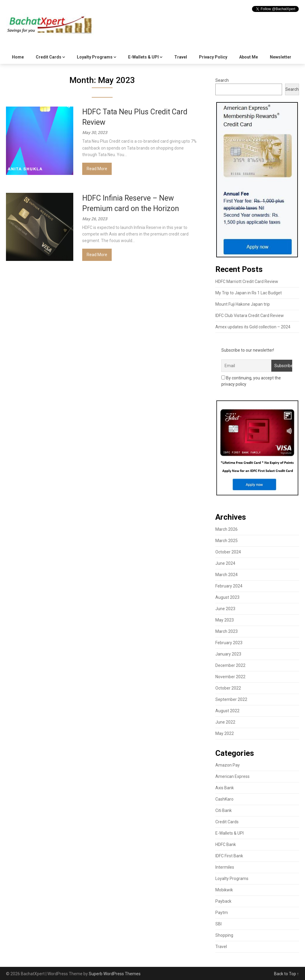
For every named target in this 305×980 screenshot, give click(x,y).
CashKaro (224, 799)
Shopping (224, 935)
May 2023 (225, 620)
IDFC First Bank (229, 856)
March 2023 (227, 631)
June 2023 (225, 609)
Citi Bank (224, 810)
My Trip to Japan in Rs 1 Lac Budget (249, 293)
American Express (232, 776)
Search (222, 80)
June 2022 (225, 722)
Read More (97, 169)
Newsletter (281, 57)
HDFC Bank (226, 844)
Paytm (222, 913)
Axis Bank (225, 788)
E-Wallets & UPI (143, 57)
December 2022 (230, 665)
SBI (218, 924)
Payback (223, 901)
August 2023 (227, 597)
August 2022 (227, 711)
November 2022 (230, 677)
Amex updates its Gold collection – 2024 (253, 327)
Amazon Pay (228, 765)
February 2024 (229, 586)
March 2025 (227, 541)
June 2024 (225, 563)
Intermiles (225, 867)
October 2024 (228, 552)
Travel (181, 57)
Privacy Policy (213, 57)
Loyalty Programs (95, 57)
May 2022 (225, 733)
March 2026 (227, 529)
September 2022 (231, 699)
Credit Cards (49, 57)
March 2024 (227, 575)
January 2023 (228, 654)
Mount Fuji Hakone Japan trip (243, 304)
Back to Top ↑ (287, 974)
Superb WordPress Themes (115, 974)
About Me (249, 57)
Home (18, 57)
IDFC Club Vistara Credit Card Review (250, 316)
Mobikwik (224, 890)
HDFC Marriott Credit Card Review (247, 281)
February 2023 (229, 643)
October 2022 (228, 688)
